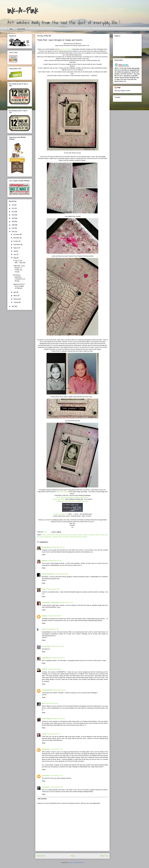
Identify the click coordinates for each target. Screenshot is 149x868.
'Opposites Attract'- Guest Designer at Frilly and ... (19, 286)
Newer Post (41, 856)
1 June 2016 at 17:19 (56, 776)
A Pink (119, 88)
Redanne (45, 561)
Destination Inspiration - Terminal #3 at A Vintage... (19, 278)
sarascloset (46, 749)
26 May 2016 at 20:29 (62, 574)
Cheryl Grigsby (47, 719)
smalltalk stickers (57, 537)
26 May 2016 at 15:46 (55, 561)
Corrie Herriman (47, 690)
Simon (72, 497)
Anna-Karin (46, 787)
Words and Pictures (48, 574)
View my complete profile (122, 91)
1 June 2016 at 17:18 (56, 749)
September (17, 244)
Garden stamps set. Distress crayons (89, 535)
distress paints (73, 535)
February (16, 299)
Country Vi (56, 499)
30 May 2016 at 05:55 (52, 703)
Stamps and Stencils (66, 49)
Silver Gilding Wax (46, 537)
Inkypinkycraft (46, 658)
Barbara (44, 616)
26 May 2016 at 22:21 (67, 602)
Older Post (104, 856)
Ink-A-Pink (23, 11)
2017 (13, 228)
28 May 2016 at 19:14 (58, 658)
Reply (44, 555)
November (17, 238)
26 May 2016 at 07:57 (58, 547)
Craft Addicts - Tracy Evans (51, 602)
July (15, 251)
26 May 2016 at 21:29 (53, 589)
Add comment (42, 799)
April (15, 292)
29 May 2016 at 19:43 (59, 690)
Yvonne (44, 734)
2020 (13, 218)
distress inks (64, 535)
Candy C (45, 669)
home (11, 29)
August (16, 248)
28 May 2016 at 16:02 (58, 646)
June (15, 254)
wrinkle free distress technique (78, 537)
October (16, 241)
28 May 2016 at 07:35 (52, 629)
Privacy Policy (21, 29)
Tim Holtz (66, 537)
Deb (43, 703)
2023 (13, 208)
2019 (13, 222)
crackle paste (51, 535)
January (16, 302)
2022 (13, 212)
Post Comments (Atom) (77, 862)
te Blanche (64, 514)
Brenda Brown (47, 547)
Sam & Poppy (46, 646)
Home (73, 856)
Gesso (103, 535)
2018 (13, 225)
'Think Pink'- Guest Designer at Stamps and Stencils (19, 269)
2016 (13, 232)
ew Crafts (62, 499)
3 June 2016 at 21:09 (56, 787)
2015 (13, 306)
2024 (13, 205)
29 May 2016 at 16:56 (55, 669)
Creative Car (57, 514)
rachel (44, 589)
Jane (43, 629)
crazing (58, 535)
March (16, 296)
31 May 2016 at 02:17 (54, 734)
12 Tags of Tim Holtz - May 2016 (19, 262)
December (17, 234)
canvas (44, 535)
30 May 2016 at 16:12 (59, 719)
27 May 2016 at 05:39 (54, 616)
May (15, 258)
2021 (13, 215)
